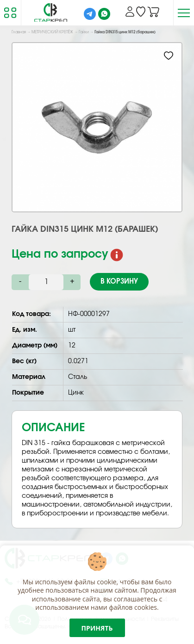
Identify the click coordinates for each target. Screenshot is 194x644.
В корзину (119, 282)
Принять (97, 628)
